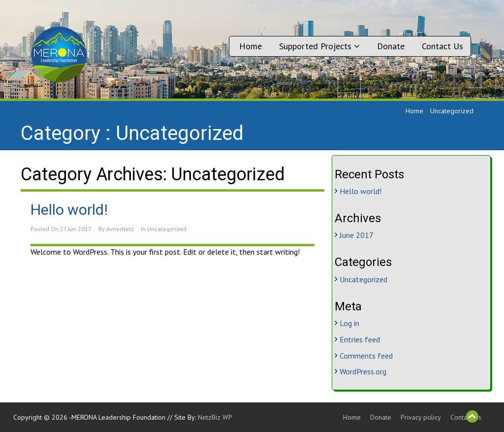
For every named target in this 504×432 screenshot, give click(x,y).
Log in (349, 323)
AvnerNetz (120, 229)
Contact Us (442, 46)
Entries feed (360, 339)
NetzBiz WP (215, 417)
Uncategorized (167, 229)
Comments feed (366, 356)
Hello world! (69, 210)
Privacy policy (421, 417)
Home (251, 46)
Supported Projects (319, 46)
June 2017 (357, 235)
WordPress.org (363, 371)
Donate (391, 46)
